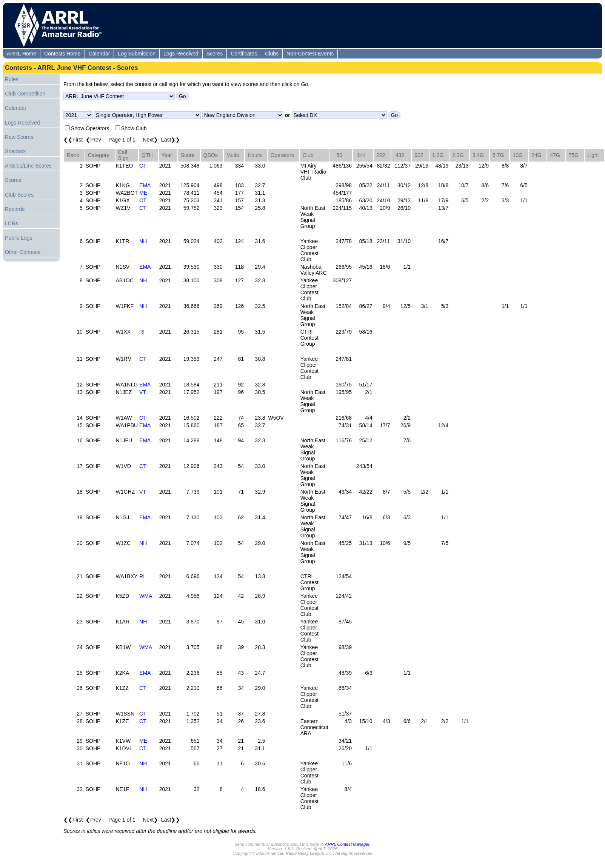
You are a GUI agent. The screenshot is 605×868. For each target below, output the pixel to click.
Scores (215, 54)
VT (143, 392)
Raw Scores (19, 137)
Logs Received (181, 54)
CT (143, 166)
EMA (145, 185)
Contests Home (62, 54)
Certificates (244, 54)
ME (143, 193)
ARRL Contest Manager (347, 844)
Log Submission (137, 54)
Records (15, 209)
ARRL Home (22, 54)
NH (143, 241)
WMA (146, 596)
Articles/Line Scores (28, 166)
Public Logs (18, 238)
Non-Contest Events (310, 54)
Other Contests (23, 252)
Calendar (99, 54)
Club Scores (19, 195)
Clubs (272, 54)
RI (142, 332)
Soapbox (15, 151)
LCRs (12, 223)
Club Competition (25, 94)
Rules (12, 79)
